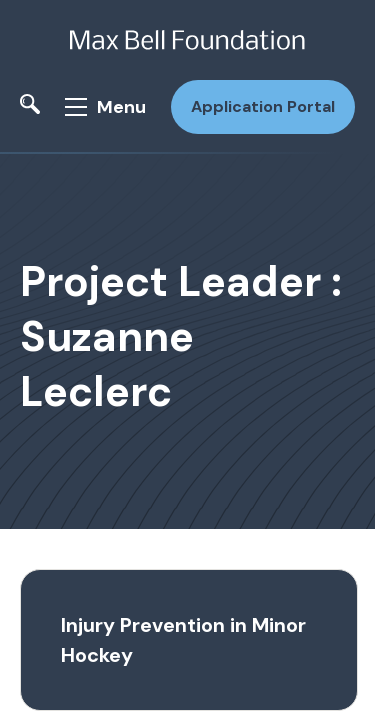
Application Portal (263, 106)
